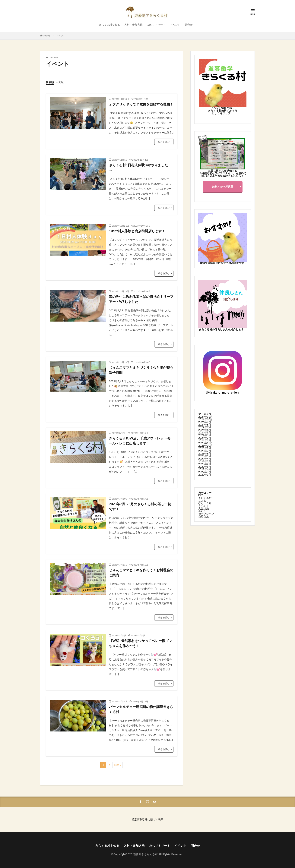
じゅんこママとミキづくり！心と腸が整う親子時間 (141, 370)
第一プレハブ (206, 513)
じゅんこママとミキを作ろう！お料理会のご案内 (141, 572)
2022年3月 (205, 472)
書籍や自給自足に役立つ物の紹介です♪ (223, 263)
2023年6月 (205, 453)
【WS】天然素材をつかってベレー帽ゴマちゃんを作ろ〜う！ (140, 643)
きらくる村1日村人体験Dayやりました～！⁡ (138, 167)
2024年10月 (205, 419)
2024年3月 (205, 435)
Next (117, 765)
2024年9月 (205, 422)
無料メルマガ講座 (223, 186)
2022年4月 (205, 469)
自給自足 (204, 516)
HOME (47, 36)
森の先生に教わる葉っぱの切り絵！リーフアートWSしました (141, 299)
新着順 (50, 82)
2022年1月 (205, 474)
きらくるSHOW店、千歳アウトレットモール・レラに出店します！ (140, 441)
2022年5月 (205, 466)
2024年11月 (205, 416)
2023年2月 (205, 464)
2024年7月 (205, 427)
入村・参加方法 (133, 25)
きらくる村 (205, 498)
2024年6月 (205, 430)
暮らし (202, 511)
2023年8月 (205, 448)
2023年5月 (205, 456)
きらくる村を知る (109, 25)
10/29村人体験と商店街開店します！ (137, 231)
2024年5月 (205, 432)
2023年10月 (205, 445)
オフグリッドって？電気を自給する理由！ (141, 104)
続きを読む (164, 142)
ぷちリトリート (156, 25)
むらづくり (205, 503)
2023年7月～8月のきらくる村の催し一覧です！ (140, 506)
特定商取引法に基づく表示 (147, 819)
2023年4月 (205, 459)
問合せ (189, 25)
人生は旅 (204, 508)
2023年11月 (205, 443)
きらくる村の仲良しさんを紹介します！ (223, 329)
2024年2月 (205, 437)
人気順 (60, 82)
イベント (175, 25)
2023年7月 (205, 451)
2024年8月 (205, 424)
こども (202, 500)
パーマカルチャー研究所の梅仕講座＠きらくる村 (141, 709)
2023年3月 (205, 461)
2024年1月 (205, 440)
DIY (201, 495)
